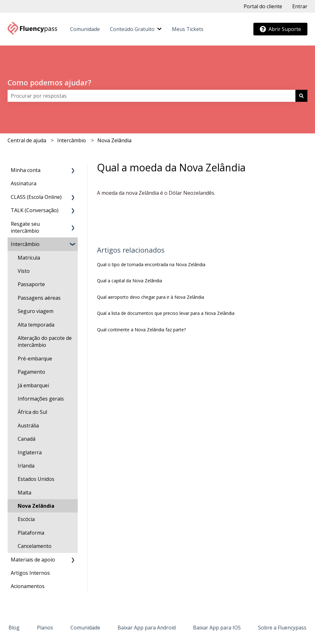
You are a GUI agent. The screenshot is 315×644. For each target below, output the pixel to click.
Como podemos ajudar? (49, 83)
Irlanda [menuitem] (26, 466)
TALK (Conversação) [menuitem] (35, 210)
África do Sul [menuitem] (32, 412)
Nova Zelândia (114, 140)
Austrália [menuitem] (28, 426)
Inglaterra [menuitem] (30, 452)
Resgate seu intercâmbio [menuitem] (25, 227)
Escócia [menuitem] (26, 519)
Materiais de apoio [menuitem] (33, 560)
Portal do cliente (263, 6)
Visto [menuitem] (24, 271)
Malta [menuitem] (24, 493)
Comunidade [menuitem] (85, 628)
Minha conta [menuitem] (26, 170)
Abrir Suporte (280, 29)
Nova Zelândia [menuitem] (36, 506)
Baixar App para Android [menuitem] (147, 628)
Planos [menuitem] (45, 628)
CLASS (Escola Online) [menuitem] (36, 197)
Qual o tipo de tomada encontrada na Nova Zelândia (151, 264)
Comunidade (85, 29)
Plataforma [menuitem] (31, 533)
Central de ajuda (27, 140)
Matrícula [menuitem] (29, 258)
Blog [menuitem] (14, 628)
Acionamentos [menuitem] (28, 586)
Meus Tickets (188, 29)
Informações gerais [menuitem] (41, 399)
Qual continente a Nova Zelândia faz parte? (141, 330)
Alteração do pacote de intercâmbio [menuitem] (45, 341)
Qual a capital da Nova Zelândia (130, 281)
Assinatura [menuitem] (24, 183)
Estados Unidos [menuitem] (36, 479)
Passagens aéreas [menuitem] (39, 298)
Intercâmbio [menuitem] (25, 244)
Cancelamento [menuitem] (35, 546)
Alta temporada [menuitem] (36, 325)
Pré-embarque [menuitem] (35, 359)
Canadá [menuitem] (27, 439)
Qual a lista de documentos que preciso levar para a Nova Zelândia (166, 313)
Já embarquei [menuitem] (33, 385)
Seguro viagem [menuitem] (36, 311)
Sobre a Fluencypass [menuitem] (282, 628)
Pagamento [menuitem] (31, 372)
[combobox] (151, 96)
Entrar (300, 6)
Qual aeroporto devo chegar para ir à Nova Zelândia (151, 297)
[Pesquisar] (301, 96)
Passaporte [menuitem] (31, 284)
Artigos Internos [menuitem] (30, 573)
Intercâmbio (72, 140)
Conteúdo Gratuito (132, 29)
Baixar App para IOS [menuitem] (217, 628)
